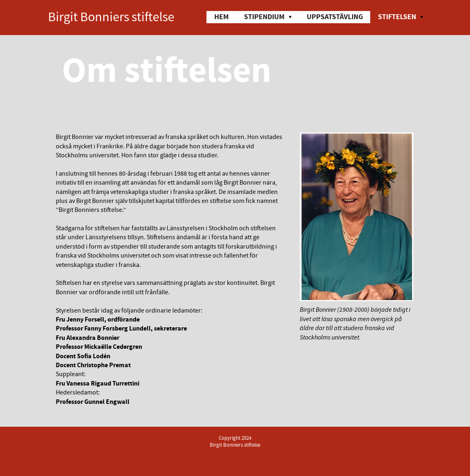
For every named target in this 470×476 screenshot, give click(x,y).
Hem (222, 17)
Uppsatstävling (335, 17)
